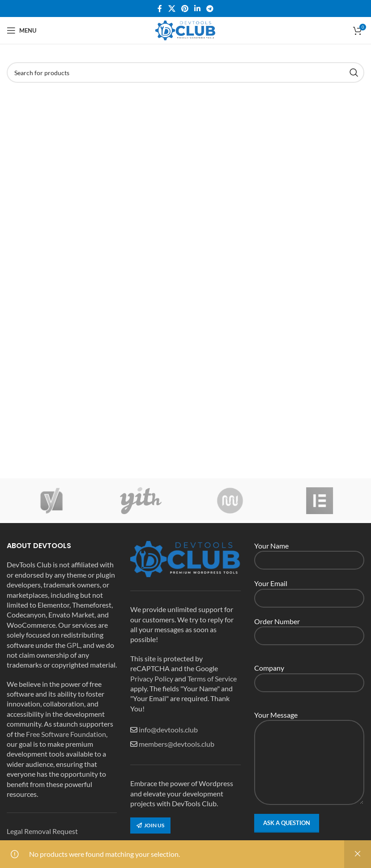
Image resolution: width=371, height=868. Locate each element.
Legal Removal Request (42, 831)
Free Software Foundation (66, 734)
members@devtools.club (177, 744)
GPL (73, 645)
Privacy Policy (152, 679)
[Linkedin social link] (198, 9)
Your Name (309, 552)
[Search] (185, 72)
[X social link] (172, 9)
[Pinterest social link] (185, 9)
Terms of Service (212, 679)
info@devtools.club (168, 730)
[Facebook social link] (160, 9)
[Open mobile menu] (21, 30)
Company (309, 674)
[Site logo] (186, 29)
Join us (150, 825)
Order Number (309, 628)
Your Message (309, 738)
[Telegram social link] (210, 9)
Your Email (309, 590)
